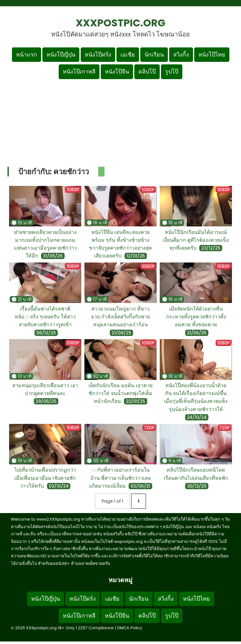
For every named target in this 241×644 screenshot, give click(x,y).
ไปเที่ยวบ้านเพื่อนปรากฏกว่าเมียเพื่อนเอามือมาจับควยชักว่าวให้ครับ (45, 478)
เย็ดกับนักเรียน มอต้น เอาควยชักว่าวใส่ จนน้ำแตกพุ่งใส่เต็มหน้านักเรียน (120, 393)
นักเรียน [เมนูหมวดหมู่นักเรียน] (154, 54)
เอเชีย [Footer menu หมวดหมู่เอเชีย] (112, 599)
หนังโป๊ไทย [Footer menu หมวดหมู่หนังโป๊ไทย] (196, 599)
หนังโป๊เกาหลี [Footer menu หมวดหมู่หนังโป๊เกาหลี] (79, 616)
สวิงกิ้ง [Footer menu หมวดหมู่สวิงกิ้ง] (166, 599)
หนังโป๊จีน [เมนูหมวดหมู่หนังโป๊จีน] (117, 71)
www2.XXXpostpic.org (58, 519)
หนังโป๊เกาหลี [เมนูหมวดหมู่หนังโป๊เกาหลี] (79, 71)
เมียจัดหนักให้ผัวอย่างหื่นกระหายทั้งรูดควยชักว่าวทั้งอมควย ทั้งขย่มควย (196, 317)
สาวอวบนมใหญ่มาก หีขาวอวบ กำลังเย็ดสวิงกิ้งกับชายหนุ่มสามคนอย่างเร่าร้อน (121, 317)
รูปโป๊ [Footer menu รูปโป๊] (172, 616)
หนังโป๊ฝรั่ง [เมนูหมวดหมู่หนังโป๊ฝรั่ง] (98, 54)
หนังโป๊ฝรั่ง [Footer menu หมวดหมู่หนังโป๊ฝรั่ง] (83, 599)
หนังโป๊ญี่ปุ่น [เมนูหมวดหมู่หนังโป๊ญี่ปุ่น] (61, 54)
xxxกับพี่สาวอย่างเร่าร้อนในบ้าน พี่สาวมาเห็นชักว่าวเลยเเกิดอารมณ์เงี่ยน (120, 478)
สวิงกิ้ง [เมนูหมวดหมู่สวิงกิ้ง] (181, 54)
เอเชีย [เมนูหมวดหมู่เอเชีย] (128, 54)
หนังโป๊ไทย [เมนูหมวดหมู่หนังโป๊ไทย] (212, 54)
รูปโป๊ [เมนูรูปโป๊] (172, 71)
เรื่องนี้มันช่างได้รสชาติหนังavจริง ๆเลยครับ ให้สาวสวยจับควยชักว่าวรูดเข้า (45, 317)
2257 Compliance (96, 628)
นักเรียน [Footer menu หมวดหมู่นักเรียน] (139, 599)
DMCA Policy (130, 628)
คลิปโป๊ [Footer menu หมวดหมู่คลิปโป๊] (147, 616)
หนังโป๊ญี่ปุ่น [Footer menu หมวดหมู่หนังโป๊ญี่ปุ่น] (46, 599)
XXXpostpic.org (120, 23)
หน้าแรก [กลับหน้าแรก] (27, 54)
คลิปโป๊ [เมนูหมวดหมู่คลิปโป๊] (147, 71)
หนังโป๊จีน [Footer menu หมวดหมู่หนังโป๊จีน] (117, 616)
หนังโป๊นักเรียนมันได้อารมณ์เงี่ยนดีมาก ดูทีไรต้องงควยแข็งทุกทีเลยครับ (196, 240)
